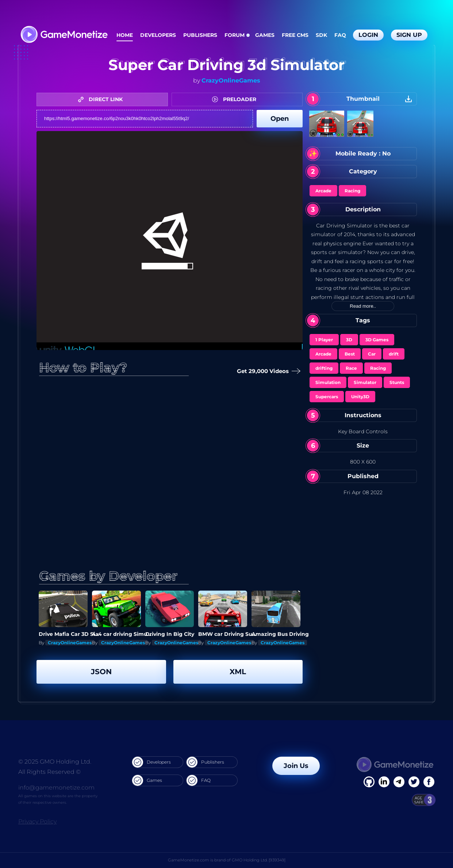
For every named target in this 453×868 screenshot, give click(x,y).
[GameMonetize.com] (64, 35)
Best (350, 354)
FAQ (340, 35)
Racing (352, 191)
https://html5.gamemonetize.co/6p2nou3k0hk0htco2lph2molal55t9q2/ (145, 119)
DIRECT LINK (102, 99)
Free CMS (295, 35)
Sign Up (409, 35)
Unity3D (360, 397)
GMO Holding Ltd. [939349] (259, 860)
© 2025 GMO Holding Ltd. (55, 762)
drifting (324, 368)
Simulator (365, 382)
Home (125, 35)
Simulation (328, 382)
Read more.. (363, 306)
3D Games (377, 340)
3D (349, 340)
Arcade (323, 191)
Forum (235, 35)
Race (351, 368)
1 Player (324, 340)
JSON (101, 672)
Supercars (327, 397)
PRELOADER (236, 99)
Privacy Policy (37, 821)
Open (280, 119)
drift (394, 354)
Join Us (296, 766)
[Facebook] (369, 782)
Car (372, 354)
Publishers (200, 35)
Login (368, 35)
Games (265, 35)
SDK (321, 35)
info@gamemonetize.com (56, 788)
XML (238, 672)
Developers (158, 35)
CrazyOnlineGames (231, 80)
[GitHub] (429, 782)
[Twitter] (414, 782)
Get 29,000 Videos (267, 371)
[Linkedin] (399, 782)
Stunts (397, 382)
